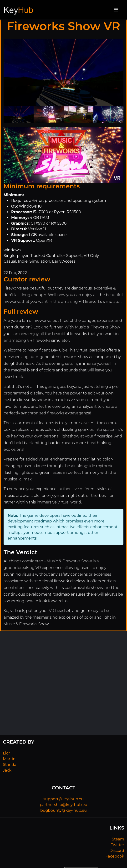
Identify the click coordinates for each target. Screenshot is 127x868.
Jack (7, 770)
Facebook (115, 856)
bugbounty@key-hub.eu (63, 810)
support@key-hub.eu (63, 799)
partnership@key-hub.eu (64, 805)
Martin (9, 759)
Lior (6, 753)
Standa (10, 765)
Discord (117, 851)
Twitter (118, 845)
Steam (118, 839)
